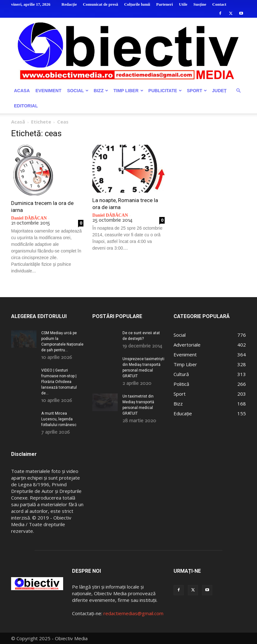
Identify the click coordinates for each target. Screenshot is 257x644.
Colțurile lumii (137, 4)
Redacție (69, 4)
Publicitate (165, 91)
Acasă (18, 122)
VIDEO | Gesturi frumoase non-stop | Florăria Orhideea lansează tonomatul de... (59, 382)
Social (78, 91)
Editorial (26, 106)
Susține (200, 4)
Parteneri (165, 4)
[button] (238, 91)
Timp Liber (128, 91)
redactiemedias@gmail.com (133, 613)
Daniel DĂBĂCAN (29, 218)
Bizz (101, 91)
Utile (183, 4)
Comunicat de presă (100, 4)
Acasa (22, 91)
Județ (219, 91)
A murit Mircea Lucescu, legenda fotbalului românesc (59, 419)
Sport (197, 91)
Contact (219, 4)
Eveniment (49, 91)
